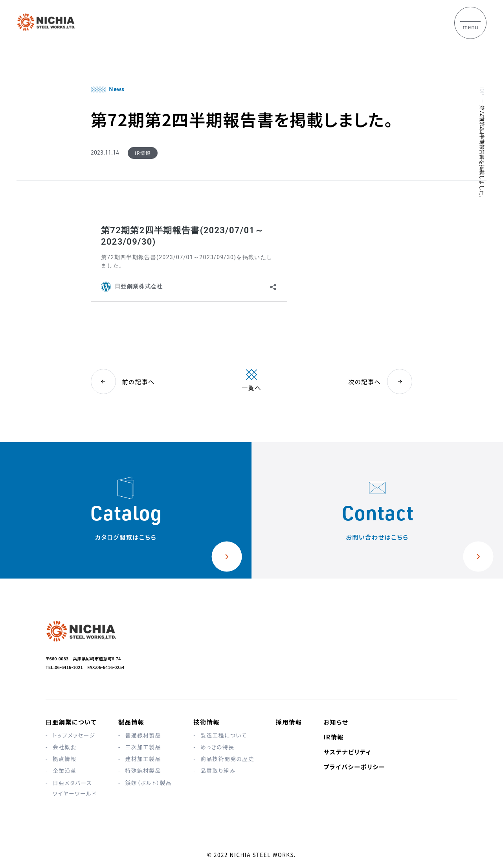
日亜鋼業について (71, 722)
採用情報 (289, 722)
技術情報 (207, 722)
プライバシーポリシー (354, 767)
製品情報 (131, 722)
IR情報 (334, 737)
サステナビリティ (347, 752)
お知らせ (336, 722)
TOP (481, 90)
